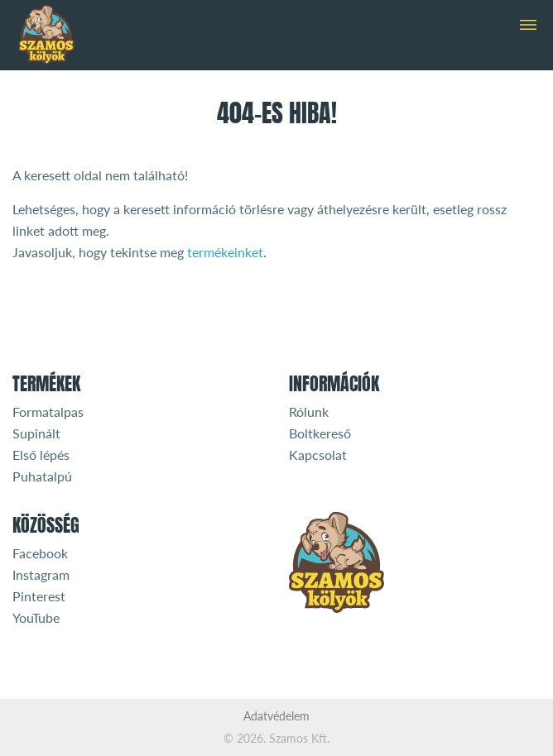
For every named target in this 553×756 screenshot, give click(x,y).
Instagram (41, 574)
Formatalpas (48, 411)
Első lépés (41, 455)
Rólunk (309, 411)
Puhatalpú (42, 476)
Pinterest (39, 596)
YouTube (36, 617)
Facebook (40, 553)
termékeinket (225, 252)
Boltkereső (320, 433)
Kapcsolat (318, 455)
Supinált (36, 433)
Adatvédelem (276, 716)
